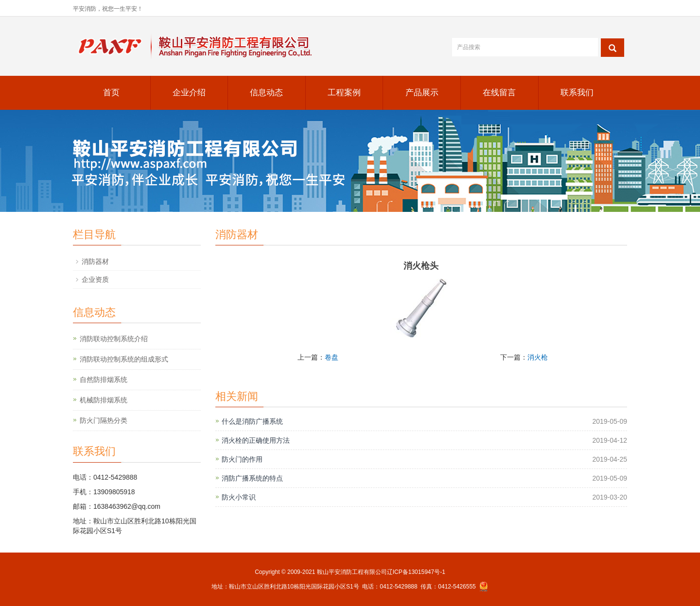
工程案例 (344, 93)
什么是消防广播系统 (252, 421)
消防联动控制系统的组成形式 (124, 359)
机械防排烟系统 (104, 400)
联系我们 (577, 93)
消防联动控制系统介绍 (114, 339)
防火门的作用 (242, 459)
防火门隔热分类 (104, 420)
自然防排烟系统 (104, 380)
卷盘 (332, 357)
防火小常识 (239, 497)
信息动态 (266, 93)
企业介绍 (189, 93)
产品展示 (422, 93)
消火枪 (538, 357)
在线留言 (499, 93)
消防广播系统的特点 (252, 478)
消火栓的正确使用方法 (256, 440)
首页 (111, 93)
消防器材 (95, 261)
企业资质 (95, 279)
